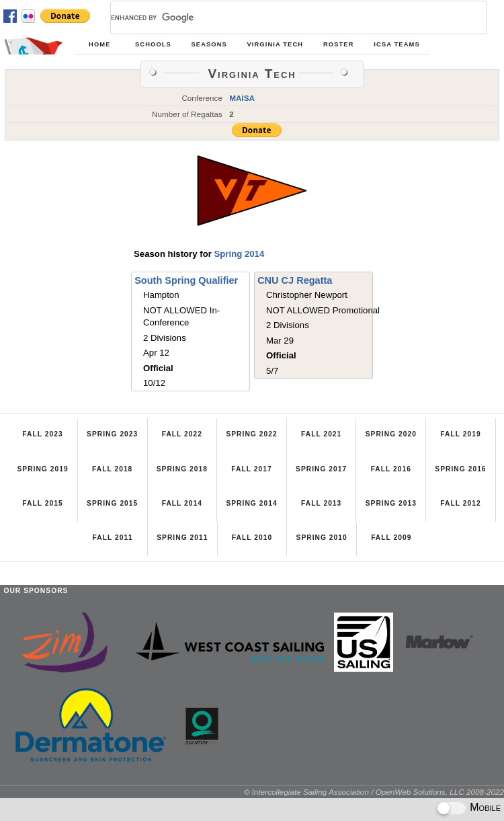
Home (99, 44)
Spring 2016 (460, 469)
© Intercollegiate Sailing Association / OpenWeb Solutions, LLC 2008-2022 (374, 792)
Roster (339, 44)
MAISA (242, 98)
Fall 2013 (321, 503)
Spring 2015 (112, 503)
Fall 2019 (460, 434)
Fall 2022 (182, 434)
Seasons (209, 44)
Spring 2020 (391, 434)
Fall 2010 (252, 538)
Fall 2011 (113, 538)
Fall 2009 (391, 538)
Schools (153, 44)
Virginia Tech (275, 44)
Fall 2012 (460, 503)
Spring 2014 (239, 254)
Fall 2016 (391, 469)
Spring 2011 (182, 538)
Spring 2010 (322, 538)
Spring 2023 (112, 434)
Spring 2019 (42, 469)
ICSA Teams (396, 44)
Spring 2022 (251, 434)
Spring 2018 (182, 469)
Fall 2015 (42, 503)
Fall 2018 (112, 469)
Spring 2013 (391, 503)
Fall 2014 (182, 503)
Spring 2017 (321, 469)
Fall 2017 (251, 469)
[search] (283, 17)
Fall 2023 (42, 434)
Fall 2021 (321, 434)
